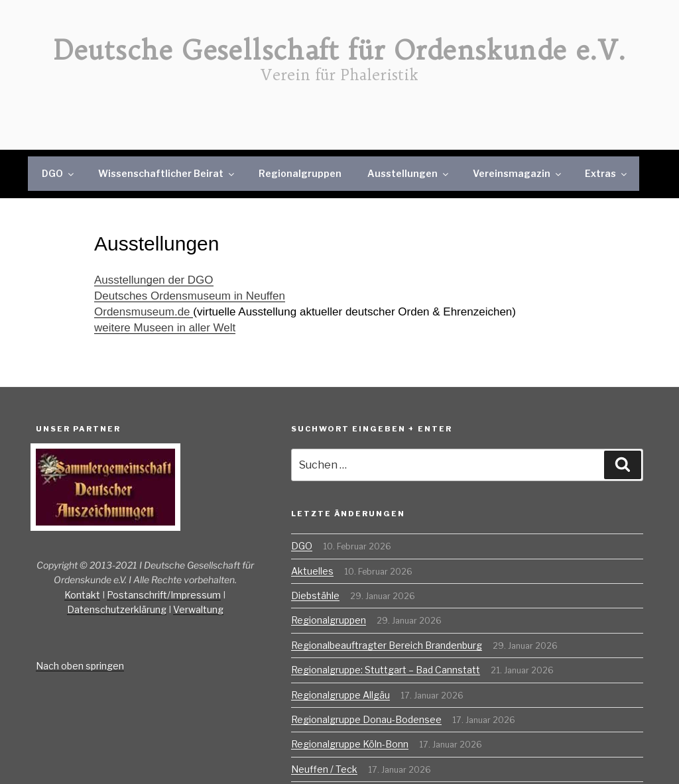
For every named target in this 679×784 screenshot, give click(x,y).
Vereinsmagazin (518, 173)
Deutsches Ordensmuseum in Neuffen (190, 296)
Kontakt (82, 595)
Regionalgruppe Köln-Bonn (350, 744)
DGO (59, 173)
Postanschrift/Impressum (164, 595)
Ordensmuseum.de (144, 312)
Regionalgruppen (300, 173)
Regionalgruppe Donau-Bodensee (366, 719)
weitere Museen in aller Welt (165, 328)
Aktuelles (312, 571)
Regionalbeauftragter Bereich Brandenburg (387, 645)
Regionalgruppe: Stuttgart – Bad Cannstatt (386, 670)
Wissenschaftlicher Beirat (167, 173)
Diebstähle (315, 595)
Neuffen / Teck (324, 769)
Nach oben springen (80, 666)
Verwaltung (198, 609)
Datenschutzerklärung (117, 609)
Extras (607, 173)
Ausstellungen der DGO (154, 280)
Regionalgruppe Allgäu (340, 695)
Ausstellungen (409, 173)
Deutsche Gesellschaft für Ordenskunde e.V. (340, 50)
